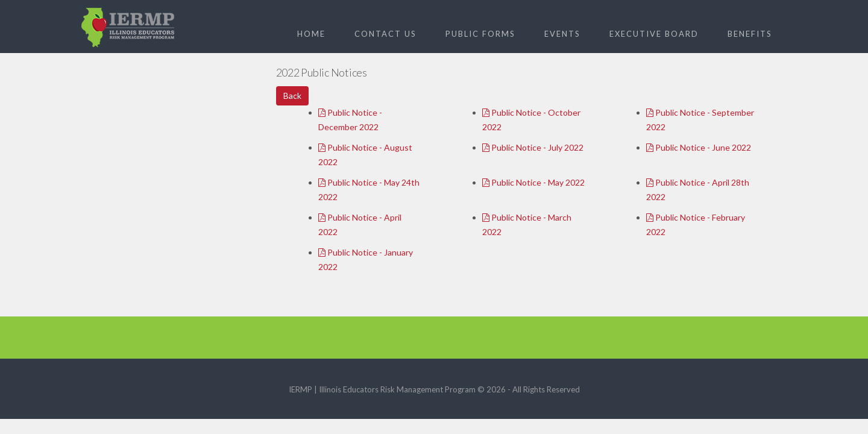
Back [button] (292, 96)
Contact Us (385, 34)
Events (562, 34)
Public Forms (480, 34)
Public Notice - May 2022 (533, 182)
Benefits (750, 34)
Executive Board (654, 34)
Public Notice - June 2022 (699, 147)
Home (311, 34)
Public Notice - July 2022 (533, 147)
